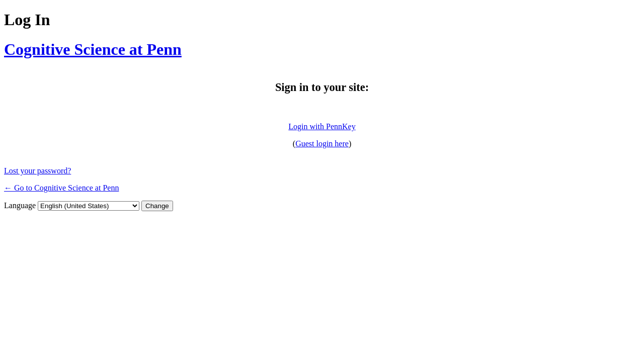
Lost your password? (37, 171)
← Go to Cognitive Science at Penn (61, 188)
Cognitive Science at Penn (93, 49)
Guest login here (322, 144)
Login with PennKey (322, 126)
